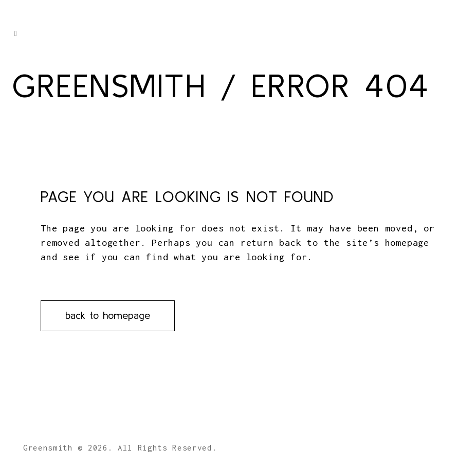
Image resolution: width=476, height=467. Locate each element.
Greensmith (109, 85)
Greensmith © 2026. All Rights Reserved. (120, 447)
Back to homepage (108, 315)
